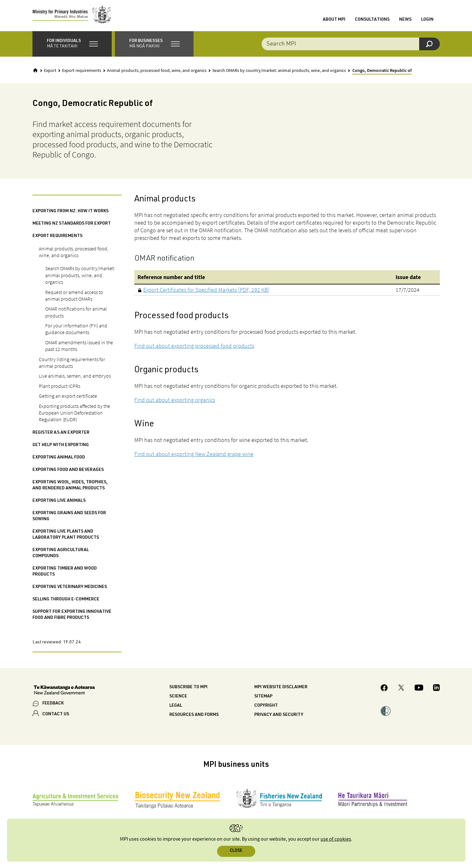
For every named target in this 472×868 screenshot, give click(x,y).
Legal (176, 706)
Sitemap (263, 697)
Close (236, 851)
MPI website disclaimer (281, 688)
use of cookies (336, 839)
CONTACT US (56, 715)
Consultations (372, 20)
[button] (72, 45)
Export (50, 71)
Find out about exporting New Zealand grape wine (194, 455)
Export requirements (82, 71)
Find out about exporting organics (175, 400)
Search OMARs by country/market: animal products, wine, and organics (279, 71)
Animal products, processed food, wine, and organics (157, 71)
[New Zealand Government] (64, 691)
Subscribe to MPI (188, 688)
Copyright (266, 706)
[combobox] (351, 45)
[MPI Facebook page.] (384, 689)
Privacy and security (279, 716)
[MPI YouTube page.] (419, 689)
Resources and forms (194, 716)
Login (427, 20)
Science (178, 697)
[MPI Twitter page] (401, 689)
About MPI (334, 20)
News (405, 20)
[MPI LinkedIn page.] (436, 689)
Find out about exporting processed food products (194, 346)
